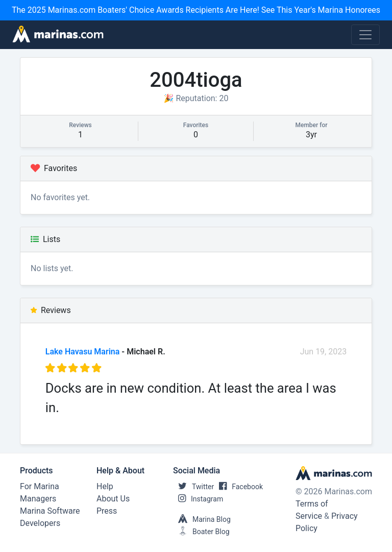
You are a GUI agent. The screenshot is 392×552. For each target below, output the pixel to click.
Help (105, 486)
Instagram (198, 499)
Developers (40, 523)
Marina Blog (202, 519)
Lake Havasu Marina (83, 352)
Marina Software (50, 511)
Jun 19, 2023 (324, 352)
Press (107, 511)
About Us (113, 499)
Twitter (193, 487)
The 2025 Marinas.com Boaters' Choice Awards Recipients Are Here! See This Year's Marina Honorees (196, 10)
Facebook (238, 487)
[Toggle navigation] (365, 35)
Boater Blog (201, 532)
